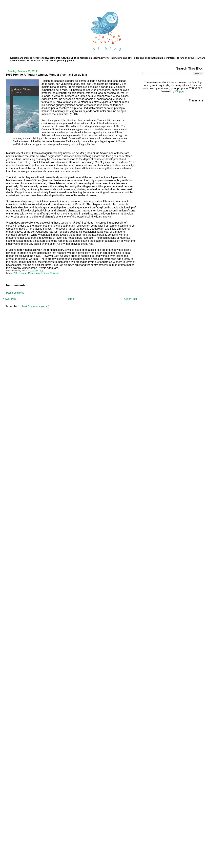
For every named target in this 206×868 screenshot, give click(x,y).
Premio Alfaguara (51, 273)
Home (70, 299)
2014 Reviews (20, 273)
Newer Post (10, 299)
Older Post (131, 299)
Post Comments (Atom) (35, 306)
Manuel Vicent (35, 273)
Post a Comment (15, 293)
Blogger (180, 91)
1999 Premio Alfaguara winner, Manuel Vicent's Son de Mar (47, 75)
